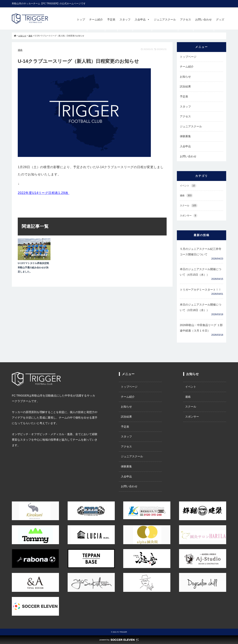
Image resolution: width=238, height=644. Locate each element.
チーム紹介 (96, 19)
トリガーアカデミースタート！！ (201, 290)
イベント (188, 186)
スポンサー (189, 216)
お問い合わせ (203, 19)
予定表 (111, 19)
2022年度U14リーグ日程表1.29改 (43, 193)
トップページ (188, 57)
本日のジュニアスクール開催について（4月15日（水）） (201, 272)
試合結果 (185, 86)
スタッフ (125, 19)
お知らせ (185, 77)
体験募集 (185, 136)
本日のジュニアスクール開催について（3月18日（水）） (201, 307)
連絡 (20, 50)
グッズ (220, 19)
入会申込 (142, 19)
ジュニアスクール (165, 19)
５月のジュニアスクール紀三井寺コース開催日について (201, 252)
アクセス (186, 19)
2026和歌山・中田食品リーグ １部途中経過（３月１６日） (201, 328)
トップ (81, 19)
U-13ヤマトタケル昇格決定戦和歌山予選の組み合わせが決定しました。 (33, 267)
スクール (189, 206)
